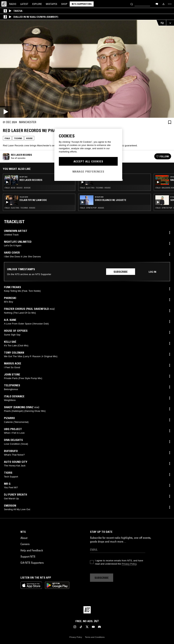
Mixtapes (52, 4)
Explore (37, 4)
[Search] (132, 4)
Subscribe (121, 272)
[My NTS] (163, 4)
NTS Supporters (82, 4)
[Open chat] (157, 4)
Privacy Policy (129, 564)
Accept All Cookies (88, 161)
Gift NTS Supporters (32, 563)
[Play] (87, 69)
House (29, 138)
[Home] (4, 4)
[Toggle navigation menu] (170, 4)
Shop (64, 4)
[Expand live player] (170, 23)
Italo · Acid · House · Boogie (18, 188)
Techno (18, 138)
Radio (13, 4)
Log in (152, 272)
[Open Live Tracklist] (161, 23)
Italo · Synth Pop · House (92, 208)
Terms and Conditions (95, 637)
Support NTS (28, 556)
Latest (24, 4)
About (24, 538)
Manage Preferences (88, 171)
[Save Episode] (170, 122)
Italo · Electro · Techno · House (20, 208)
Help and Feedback (32, 550)
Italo (7, 138)
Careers (25, 544)
